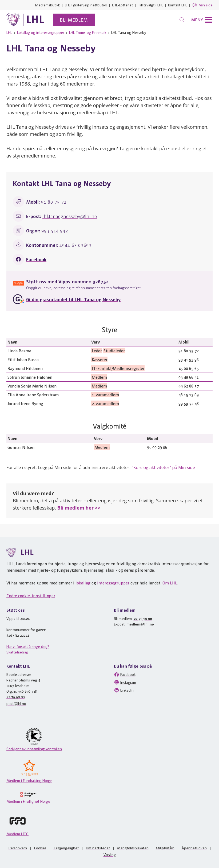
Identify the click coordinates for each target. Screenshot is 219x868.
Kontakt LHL (178, 5)
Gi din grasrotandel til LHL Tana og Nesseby (73, 299)
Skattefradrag (17, 652)
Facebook (36, 259)
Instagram (125, 682)
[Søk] (182, 20)
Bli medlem (74, 20)
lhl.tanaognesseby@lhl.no (70, 216)
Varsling (110, 854)
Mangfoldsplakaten (133, 848)
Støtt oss (16, 610)
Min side (202, 5)
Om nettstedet (98, 848)
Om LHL (170, 583)
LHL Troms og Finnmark (88, 32)
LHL (9, 32)
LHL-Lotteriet (122, 5)
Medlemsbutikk (47, 5)
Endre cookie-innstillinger (31, 596)
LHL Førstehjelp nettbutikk (86, 5)
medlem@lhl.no (140, 624)
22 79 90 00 (143, 618)
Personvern (18, 848)
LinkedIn (124, 690)
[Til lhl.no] (25, 20)
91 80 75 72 (54, 202)
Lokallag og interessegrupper (41, 32)
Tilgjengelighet (66, 848)
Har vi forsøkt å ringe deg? (28, 646)
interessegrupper (113, 583)
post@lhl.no (16, 703)
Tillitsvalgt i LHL (150, 5)
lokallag (83, 583)
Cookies (40, 848)
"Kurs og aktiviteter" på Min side (163, 467)
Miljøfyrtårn (165, 848)
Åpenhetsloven (194, 848)
